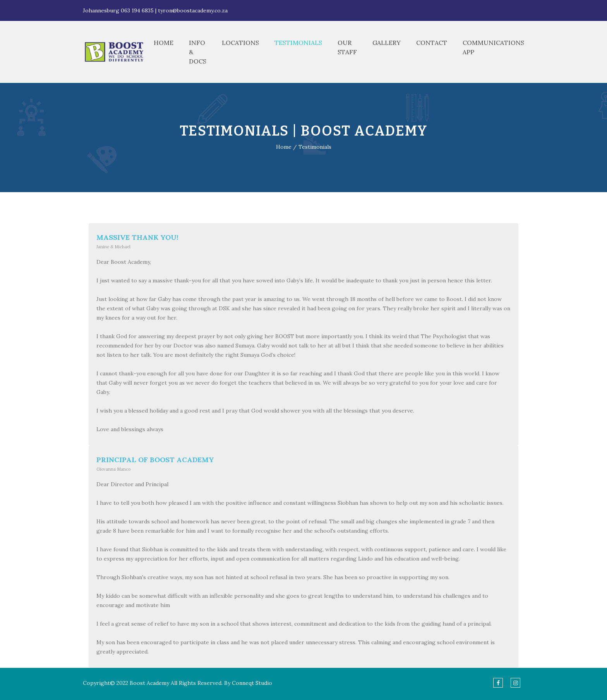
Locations (240, 43)
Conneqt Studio (252, 683)
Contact (432, 43)
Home (164, 43)
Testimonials (298, 43)
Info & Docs (198, 52)
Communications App (493, 47)
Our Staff (347, 47)
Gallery (387, 43)
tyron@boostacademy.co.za (193, 10)
